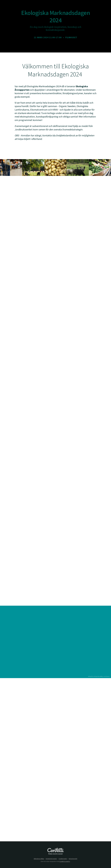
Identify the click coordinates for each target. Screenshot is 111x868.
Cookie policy (63, 859)
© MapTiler (91, 677)
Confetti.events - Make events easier (55, 851)
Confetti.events (65, 861)
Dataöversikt (73, 859)
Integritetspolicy (51, 859)
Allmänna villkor (39, 859)
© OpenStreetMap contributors (102, 677)
